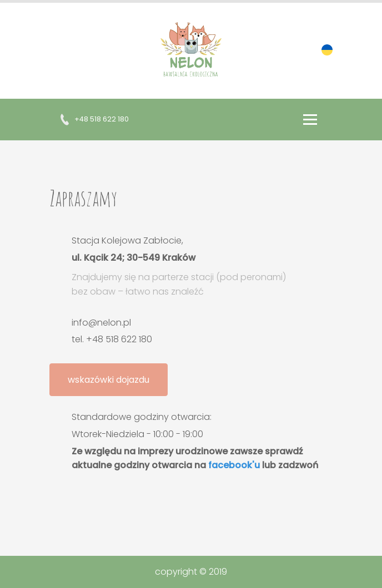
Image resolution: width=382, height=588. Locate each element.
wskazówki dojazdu (109, 380)
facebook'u (234, 465)
